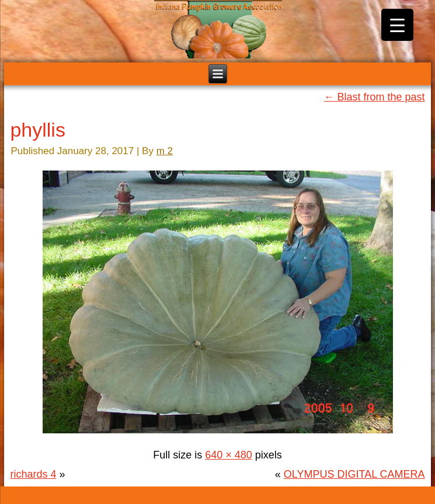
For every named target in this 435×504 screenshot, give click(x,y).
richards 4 (33, 474)
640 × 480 (229, 455)
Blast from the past (374, 97)
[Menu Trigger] (397, 25)
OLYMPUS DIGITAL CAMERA (354, 474)
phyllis (37, 130)
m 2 (165, 151)
